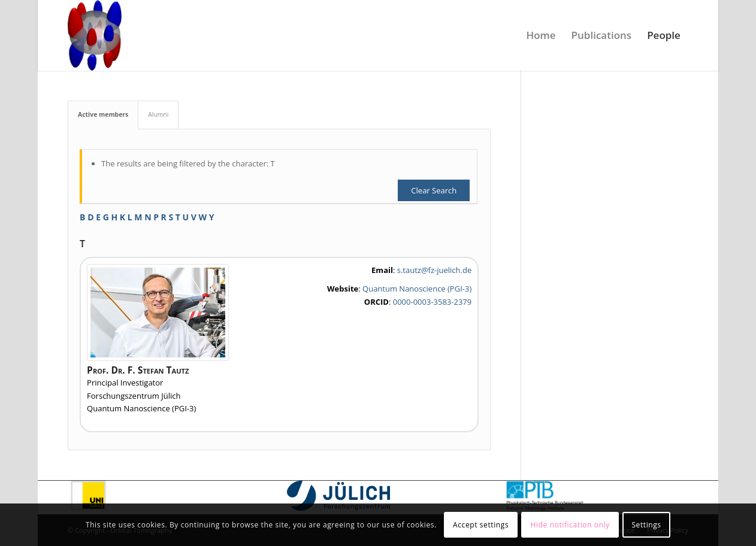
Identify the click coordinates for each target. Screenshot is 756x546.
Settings (646, 525)
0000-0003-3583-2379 (432, 302)
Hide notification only (570, 525)
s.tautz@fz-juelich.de (434, 270)
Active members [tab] (103, 114)
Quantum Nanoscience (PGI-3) (417, 289)
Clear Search (434, 190)
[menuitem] (541, 35)
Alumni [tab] (158, 114)
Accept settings (481, 525)
